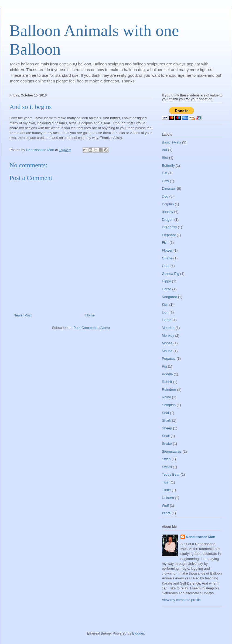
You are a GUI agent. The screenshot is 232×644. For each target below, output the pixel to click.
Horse (167, 289)
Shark (166, 420)
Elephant (169, 235)
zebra (166, 513)
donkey (168, 212)
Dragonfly (169, 227)
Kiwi (165, 304)
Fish (165, 243)
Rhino (166, 397)
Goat (166, 266)
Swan (166, 459)
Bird (165, 158)
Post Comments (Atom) (92, 328)
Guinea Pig (170, 274)
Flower (167, 250)
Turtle (166, 490)
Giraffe (167, 258)
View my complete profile (181, 600)
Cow (165, 181)
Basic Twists (171, 142)
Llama (167, 320)
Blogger (138, 633)
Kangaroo (169, 297)
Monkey (168, 336)
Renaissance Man (201, 537)
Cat (165, 173)
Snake (167, 444)
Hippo (166, 281)
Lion (165, 312)
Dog (165, 196)
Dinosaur (169, 188)
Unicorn (168, 498)
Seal (165, 413)
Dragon (168, 220)
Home (90, 315)
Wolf (165, 505)
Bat (165, 150)
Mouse (167, 351)
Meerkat (168, 328)
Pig (164, 366)
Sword (167, 467)
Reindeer (169, 390)
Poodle (167, 374)
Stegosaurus (172, 451)
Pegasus (169, 358)
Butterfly (168, 166)
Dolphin (168, 204)
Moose (167, 343)
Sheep (167, 428)
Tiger (166, 482)
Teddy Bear (171, 474)
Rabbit (167, 382)
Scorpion (169, 405)
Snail (166, 436)
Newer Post (23, 315)
